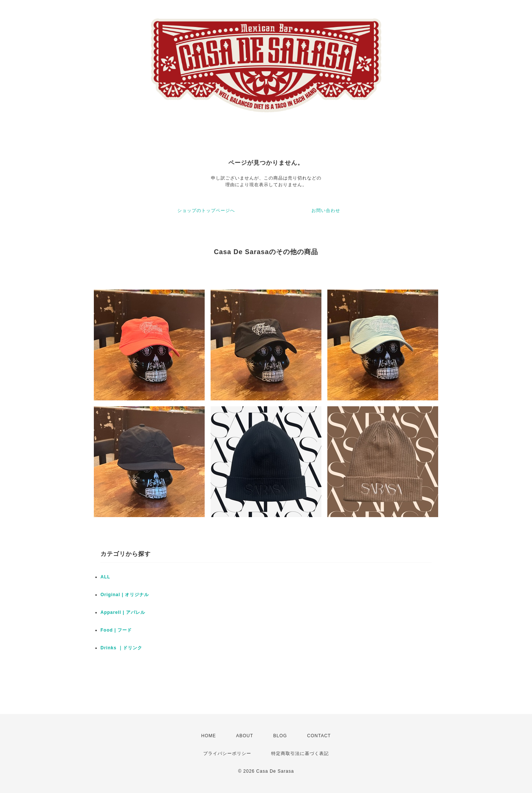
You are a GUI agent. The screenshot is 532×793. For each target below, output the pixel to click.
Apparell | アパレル (123, 612)
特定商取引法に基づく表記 (300, 753)
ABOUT (245, 736)
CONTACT (319, 736)
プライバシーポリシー (227, 753)
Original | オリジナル (125, 595)
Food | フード (116, 630)
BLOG (280, 736)
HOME (209, 736)
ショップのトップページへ (206, 211)
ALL (105, 577)
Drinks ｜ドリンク (121, 648)
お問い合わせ (326, 211)
